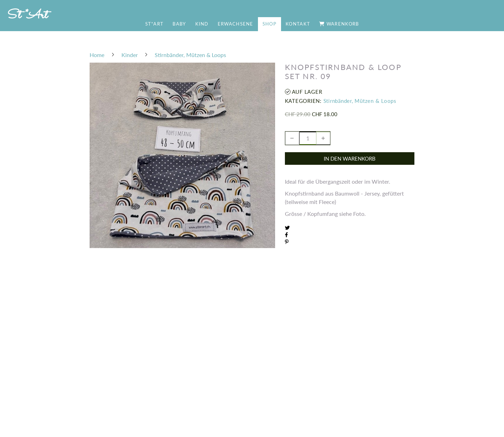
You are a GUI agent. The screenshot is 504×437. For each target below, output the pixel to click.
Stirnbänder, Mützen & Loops (360, 101)
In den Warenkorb (350, 158)
